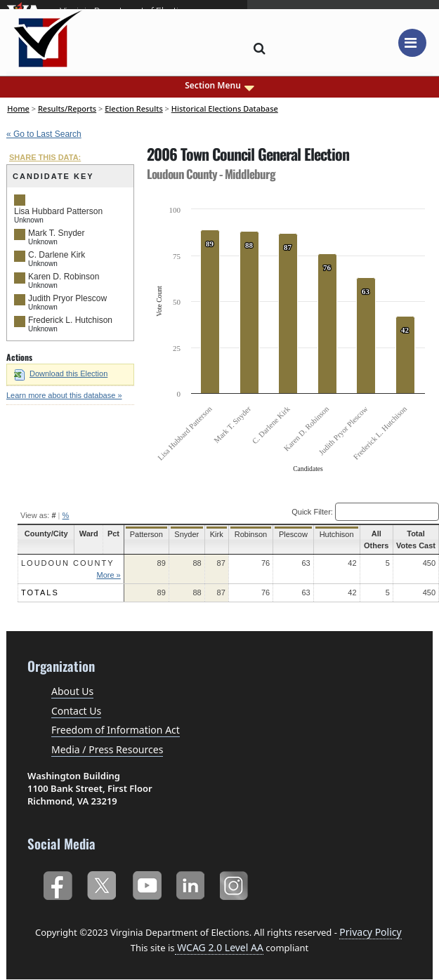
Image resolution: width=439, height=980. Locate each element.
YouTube (146, 883)
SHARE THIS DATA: (45, 157)
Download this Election (61, 373)
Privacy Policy (370, 932)
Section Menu (219, 86)
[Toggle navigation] (412, 43)
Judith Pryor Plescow (67, 298)
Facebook (57, 883)
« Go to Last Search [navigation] (44, 134)
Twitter (101, 883)
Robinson (246, 534)
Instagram (236, 883)
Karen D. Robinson (64, 277)
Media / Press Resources (107, 749)
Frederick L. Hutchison (70, 320)
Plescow (288, 534)
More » (107, 575)
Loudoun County (68, 563)
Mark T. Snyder (56, 233)
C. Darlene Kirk (57, 255)
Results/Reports (67, 108)
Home (18, 108)
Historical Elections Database (225, 108)
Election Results (134, 108)
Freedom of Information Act (116, 730)
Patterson (144, 534)
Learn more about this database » (64, 395)
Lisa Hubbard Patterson (58, 211)
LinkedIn (191, 883)
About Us (72, 691)
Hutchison (330, 534)
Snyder (184, 534)
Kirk (212, 534)
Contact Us (76, 711)
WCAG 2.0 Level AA (219, 947)
